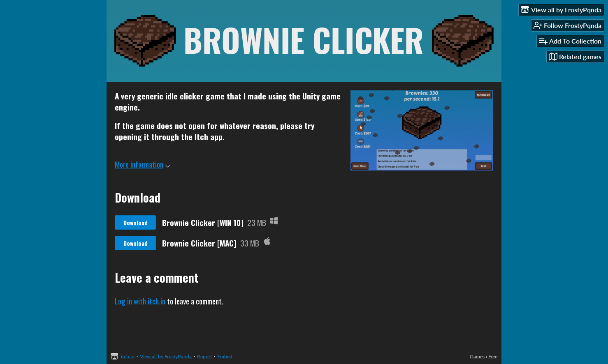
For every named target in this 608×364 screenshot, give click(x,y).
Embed (225, 356)
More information (143, 164)
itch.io (128, 356)
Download (136, 222)
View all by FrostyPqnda (166, 356)
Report (204, 356)
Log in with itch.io (140, 301)
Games (477, 356)
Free (493, 356)
